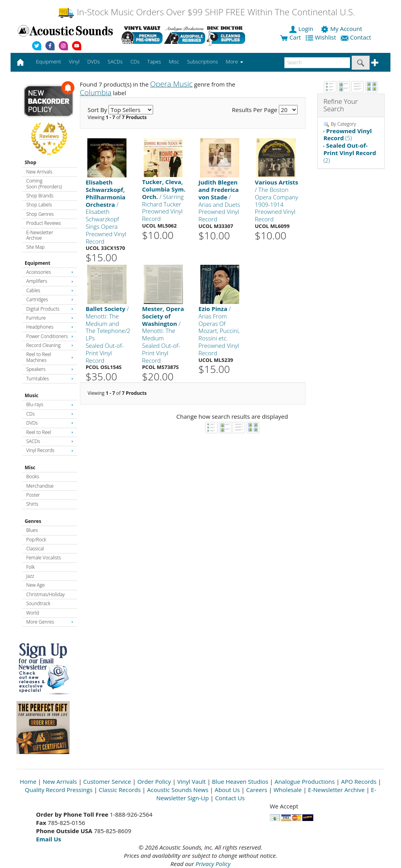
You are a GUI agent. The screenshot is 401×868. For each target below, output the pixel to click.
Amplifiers (50, 281)
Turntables (50, 379)
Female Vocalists (44, 558)
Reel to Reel (50, 432)
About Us (227, 790)
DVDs (50, 423)
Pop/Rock (36, 540)
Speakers (50, 369)
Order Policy (154, 781)
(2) (350, 153)
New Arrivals (39, 172)
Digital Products (50, 309)
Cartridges (50, 299)
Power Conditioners (50, 336)
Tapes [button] (154, 61)
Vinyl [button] (74, 61)
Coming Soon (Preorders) (44, 184)
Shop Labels (39, 205)
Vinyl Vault (192, 781)
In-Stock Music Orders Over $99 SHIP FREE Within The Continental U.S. (206, 12)
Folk (31, 567)
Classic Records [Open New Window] (120, 790)
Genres (33, 521)
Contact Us (230, 798)
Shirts (32, 504)
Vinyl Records (50, 450)
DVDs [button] (94, 61)
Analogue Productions (305, 781)
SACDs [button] (115, 61)
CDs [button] (135, 61)
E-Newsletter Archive (40, 235)
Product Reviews (44, 223)
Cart (290, 37)
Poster (33, 495)
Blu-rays (50, 404)
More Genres (50, 622)
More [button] (235, 61)
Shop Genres (40, 214)
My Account (342, 29)
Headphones (50, 327)
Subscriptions (202, 61)
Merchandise (40, 486)
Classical (35, 549)
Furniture (50, 318)
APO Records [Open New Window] (359, 781)
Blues (32, 530)
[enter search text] (317, 63)
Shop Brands (40, 196)
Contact (357, 37)
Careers (256, 790)
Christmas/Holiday (45, 594)
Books (33, 476)
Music (32, 395)
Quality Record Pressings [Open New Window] (59, 790)
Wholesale (288, 790)
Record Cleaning (50, 345)
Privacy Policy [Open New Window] (213, 864)
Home (28, 781)
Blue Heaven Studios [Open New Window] (240, 781)
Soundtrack (38, 603)
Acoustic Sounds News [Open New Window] (178, 790)
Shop (31, 162)
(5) (348, 135)
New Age (35, 585)
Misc (30, 467)
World (33, 613)
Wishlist (322, 37)
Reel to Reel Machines (50, 357)
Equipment (37, 263)
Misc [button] (174, 61)
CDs (50, 414)
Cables (50, 290)
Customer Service (107, 781)
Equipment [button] (49, 61)
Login (302, 29)
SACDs (50, 441)
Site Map (35, 247)
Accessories (50, 272)
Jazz (30, 576)
